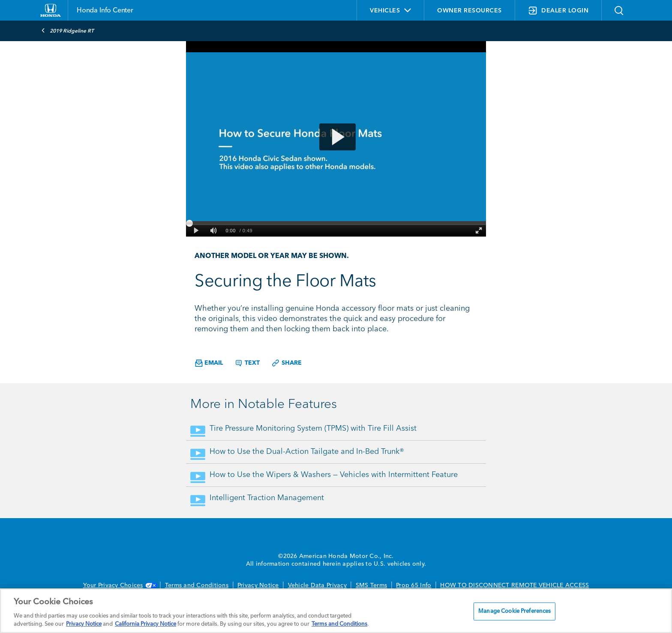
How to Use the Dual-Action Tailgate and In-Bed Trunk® (307, 452)
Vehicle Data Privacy (317, 585)
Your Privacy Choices (120, 585)
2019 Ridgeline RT (67, 30)
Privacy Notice (258, 585)
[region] (336, 611)
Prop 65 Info (414, 585)
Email (209, 363)
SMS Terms (371, 585)
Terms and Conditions (197, 585)
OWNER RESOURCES (469, 11)
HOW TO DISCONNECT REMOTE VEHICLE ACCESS (514, 585)
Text (247, 363)
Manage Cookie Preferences (514, 611)
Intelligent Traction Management (267, 498)
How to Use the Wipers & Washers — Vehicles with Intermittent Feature (334, 475)
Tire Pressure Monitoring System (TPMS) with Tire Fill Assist (313, 429)
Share (286, 363)
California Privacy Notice (145, 624)
